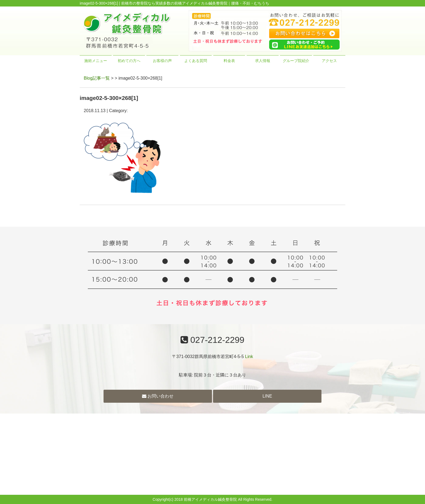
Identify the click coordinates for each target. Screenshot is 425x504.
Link (249, 357)
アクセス (329, 61)
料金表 (229, 61)
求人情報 (263, 61)
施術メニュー (96, 61)
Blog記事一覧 (97, 78)
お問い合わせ (158, 396)
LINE (267, 396)
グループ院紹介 (296, 61)
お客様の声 (162, 61)
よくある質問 (196, 61)
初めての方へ (129, 61)
